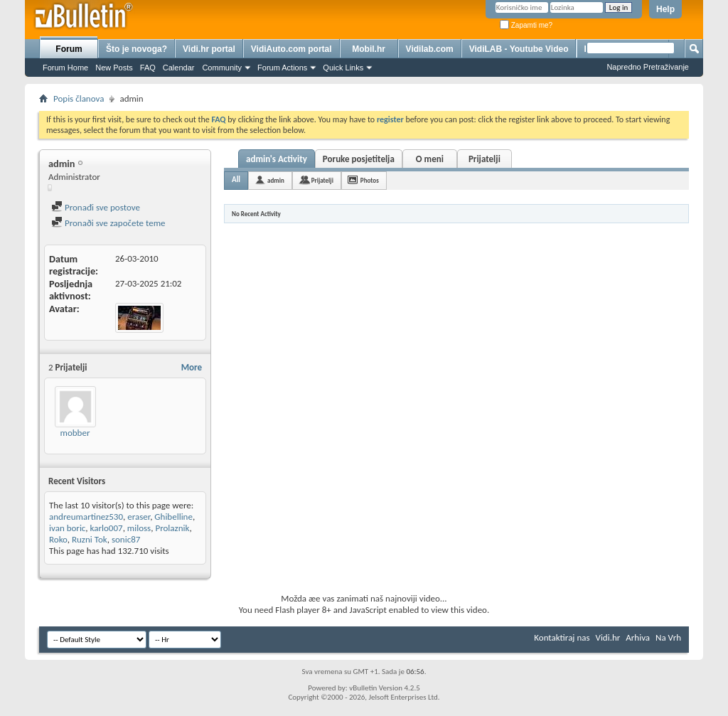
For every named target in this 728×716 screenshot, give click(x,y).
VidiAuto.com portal (291, 49)
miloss (139, 528)
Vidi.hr (608, 637)
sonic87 (126, 539)
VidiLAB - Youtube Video (519, 49)
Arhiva (638, 637)
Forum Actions (282, 68)
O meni (430, 159)
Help (665, 9)
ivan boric (67, 528)
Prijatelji (485, 159)
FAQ (148, 68)
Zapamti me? (526, 25)
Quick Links (343, 68)
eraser (139, 517)
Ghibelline (173, 517)
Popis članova (79, 98)
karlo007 (107, 528)
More (192, 367)
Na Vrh (668, 637)
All (236, 180)
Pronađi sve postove (96, 207)
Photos (370, 180)
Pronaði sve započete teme (108, 223)
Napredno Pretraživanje (648, 67)
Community (222, 68)
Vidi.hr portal (209, 49)
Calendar (179, 68)
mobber (75, 433)
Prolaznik (172, 528)
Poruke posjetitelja (359, 159)
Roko (58, 539)
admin (276, 180)
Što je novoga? (136, 49)
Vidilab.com (430, 49)
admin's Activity (277, 159)
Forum (69, 49)
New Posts (114, 68)
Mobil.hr (369, 49)
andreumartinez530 (86, 517)
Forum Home (65, 68)
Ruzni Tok (90, 539)
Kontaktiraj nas (562, 637)
